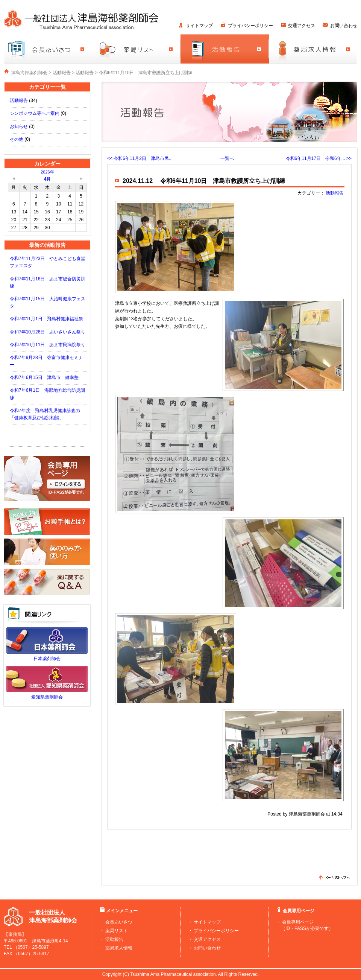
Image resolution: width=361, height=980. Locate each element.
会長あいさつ (119, 922)
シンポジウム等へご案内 (35, 113)
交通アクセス (302, 26)
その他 (17, 139)
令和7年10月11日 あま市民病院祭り (48, 345)
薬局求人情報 (119, 948)
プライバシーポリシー (250, 26)
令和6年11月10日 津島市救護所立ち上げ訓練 (146, 73)
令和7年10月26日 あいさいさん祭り (48, 332)
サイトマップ (199, 26)
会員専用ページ (298, 922)
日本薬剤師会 (47, 659)
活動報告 (62, 73)
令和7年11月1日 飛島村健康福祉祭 (46, 319)
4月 (48, 179)
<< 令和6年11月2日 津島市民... (140, 158)
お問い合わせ (344, 26)
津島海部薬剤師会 (29, 73)
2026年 (47, 172)
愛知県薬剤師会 (47, 697)
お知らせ (19, 126)
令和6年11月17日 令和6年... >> (319, 158)
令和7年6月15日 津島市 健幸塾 (44, 377)
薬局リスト (117, 931)
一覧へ (227, 158)
